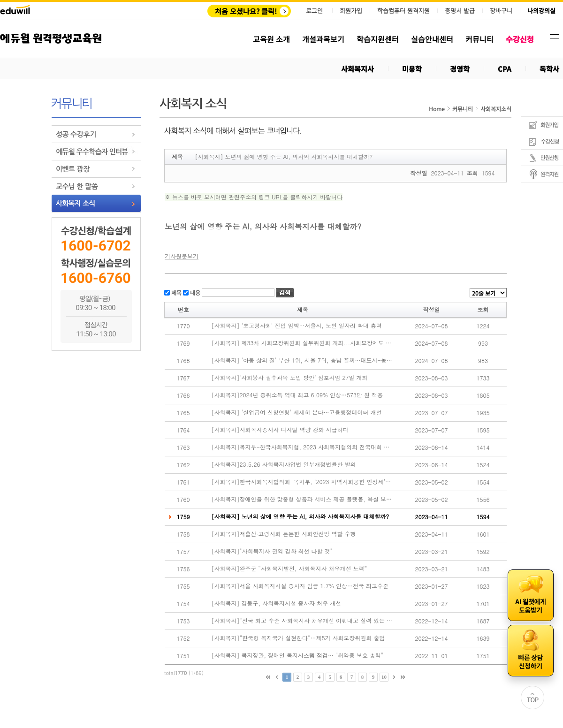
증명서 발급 (460, 11)
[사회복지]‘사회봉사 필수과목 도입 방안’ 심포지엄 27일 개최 (290, 378)
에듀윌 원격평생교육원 (51, 39)
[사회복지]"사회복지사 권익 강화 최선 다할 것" (272, 551)
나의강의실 (541, 11)
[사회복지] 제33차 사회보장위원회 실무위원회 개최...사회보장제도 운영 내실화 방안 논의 (302, 343)
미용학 (412, 69)
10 (384, 677)
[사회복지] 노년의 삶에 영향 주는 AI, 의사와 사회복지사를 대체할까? (301, 516)
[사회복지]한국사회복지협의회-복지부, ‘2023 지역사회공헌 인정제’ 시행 (302, 482)
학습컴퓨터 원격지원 (403, 11)
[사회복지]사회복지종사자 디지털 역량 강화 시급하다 (280, 430)
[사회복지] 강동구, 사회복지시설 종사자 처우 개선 (277, 603)
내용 (194, 292)
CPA (505, 69)
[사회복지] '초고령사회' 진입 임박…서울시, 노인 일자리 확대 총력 (297, 326)
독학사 (549, 69)
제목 (176, 292)
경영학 (460, 69)
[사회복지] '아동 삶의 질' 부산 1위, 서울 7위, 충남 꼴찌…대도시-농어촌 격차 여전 (302, 360)
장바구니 (501, 11)
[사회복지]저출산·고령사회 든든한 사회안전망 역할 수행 (284, 534)
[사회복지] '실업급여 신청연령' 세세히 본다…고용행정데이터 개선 (297, 412)
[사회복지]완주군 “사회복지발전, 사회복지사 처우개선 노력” (289, 569)
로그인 (314, 11)
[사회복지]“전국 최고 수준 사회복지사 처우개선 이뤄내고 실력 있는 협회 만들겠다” (302, 621)
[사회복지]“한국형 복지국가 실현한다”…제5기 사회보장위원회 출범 (298, 638)
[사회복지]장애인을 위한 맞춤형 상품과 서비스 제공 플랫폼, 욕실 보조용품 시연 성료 (302, 499)
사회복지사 (358, 69)
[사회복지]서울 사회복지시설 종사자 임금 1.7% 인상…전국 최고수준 (300, 586)
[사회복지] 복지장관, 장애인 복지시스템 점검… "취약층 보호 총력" (298, 655)
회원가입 (351, 11)
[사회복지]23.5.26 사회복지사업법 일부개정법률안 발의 (284, 464)
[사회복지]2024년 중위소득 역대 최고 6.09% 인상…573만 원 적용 (297, 395)
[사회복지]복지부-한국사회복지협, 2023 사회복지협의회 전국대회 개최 (302, 447)
